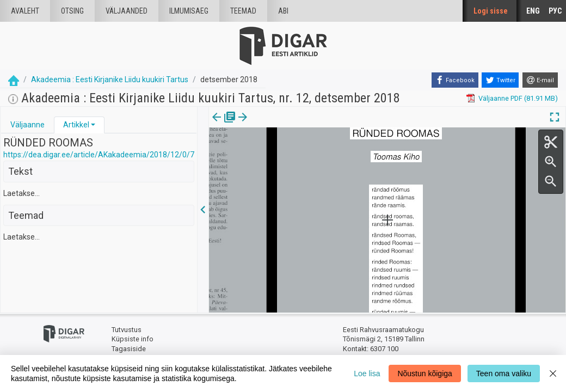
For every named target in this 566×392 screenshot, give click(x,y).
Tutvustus (127, 330)
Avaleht (25, 11)
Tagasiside (129, 349)
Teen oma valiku (504, 373)
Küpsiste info (133, 339)
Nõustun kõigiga (424, 373)
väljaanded (127, 11)
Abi (283, 11)
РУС (555, 11)
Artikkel (76, 125)
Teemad (243, 11)
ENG (533, 11)
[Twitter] (500, 80)
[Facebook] (455, 80)
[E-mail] (540, 80)
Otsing (72, 11)
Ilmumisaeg (189, 11)
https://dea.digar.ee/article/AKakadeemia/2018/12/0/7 (99, 155)
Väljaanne (27, 125)
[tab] (27, 125)
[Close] (553, 373)
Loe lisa (367, 373)
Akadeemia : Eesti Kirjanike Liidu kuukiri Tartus (110, 79)
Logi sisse (491, 11)
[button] (93, 125)
